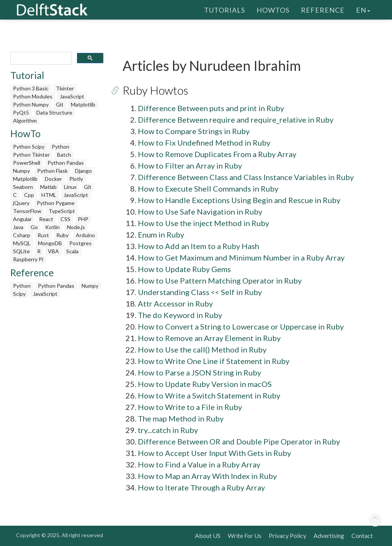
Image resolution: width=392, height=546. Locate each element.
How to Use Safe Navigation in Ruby (200, 212)
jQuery (21, 203)
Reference (323, 10)
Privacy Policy (287, 535)
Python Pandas (66, 163)
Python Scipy (29, 147)
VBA (53, 251)
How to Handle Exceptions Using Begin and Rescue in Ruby (239, 200)
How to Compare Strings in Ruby (194, 131)
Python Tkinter (31, 155)
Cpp (29, 195)
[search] (40, 58)
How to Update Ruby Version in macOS (205, 384)
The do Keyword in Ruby (180, 315)
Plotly (76, 179)
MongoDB (50, 243)
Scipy (19, 294)
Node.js (76, 227)
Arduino (85, 235)
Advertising (329, 535)
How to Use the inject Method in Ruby (203, 223)
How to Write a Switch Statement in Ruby (209, 395)
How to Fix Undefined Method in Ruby (204, 143)
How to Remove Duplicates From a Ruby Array (217, 154)
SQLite (21, 251)
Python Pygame (56, 203)
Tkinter (65, 88)
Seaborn (23, 187)
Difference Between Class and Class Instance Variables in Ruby (246, 177)
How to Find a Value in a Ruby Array (199, 464)
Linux (70, 187)
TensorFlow (27, 211)
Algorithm (25, 121)
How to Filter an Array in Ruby (190, 166)
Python (60, 147)
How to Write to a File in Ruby (190, 407)
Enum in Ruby (161, 234)
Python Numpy (31, 104)
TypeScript (62, 211)
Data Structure (54, 112)
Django (83, 171)
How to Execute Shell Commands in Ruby (208, 189)
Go (34, 227)
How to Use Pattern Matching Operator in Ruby (220, 280)
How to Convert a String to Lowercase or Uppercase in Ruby (241, 326)
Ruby (62, 235)
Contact (362, 535)
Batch (64, 155)
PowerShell (27, 163)
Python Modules (33, 96)
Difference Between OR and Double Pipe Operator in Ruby (239, 441)
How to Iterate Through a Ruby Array (201, 487)
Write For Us (245, 535)
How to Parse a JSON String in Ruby (199, 372)
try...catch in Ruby (168, 430)
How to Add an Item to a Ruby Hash (198, 246)
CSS (65, 219)
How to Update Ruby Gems (184, 269)
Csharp (22, 235)
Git (60, 104)
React (46, 219)
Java (18, 227)
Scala (72, 251)
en (363, 10)
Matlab (48, 187)
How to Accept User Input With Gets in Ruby (214, 453)
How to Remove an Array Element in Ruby (209, 338)
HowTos (273, 10)
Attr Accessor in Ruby (175, 303)
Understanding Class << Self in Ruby (200, 292)
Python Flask (52, 171)
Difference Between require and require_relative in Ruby (236, 120)
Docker (53, 179)
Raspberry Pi (28, 259)
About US (208, 535)
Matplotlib (83, 104)
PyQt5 (21, 112)
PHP (83, 219)
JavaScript (72, 96)
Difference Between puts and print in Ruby (211, 108)
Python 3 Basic (31, 88)
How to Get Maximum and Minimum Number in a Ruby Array (241, 257)
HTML (49, 195)
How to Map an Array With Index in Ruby (207, 476)
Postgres (80, 243)
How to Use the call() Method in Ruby (202, 349)
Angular (22, 219)
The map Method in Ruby (181, 418)
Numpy (21, 171)
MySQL (22, 243)
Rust (43, 235)
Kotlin (52, 227)
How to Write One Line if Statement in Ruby (214, 361)
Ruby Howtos (155, 90)
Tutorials (225, 10)
